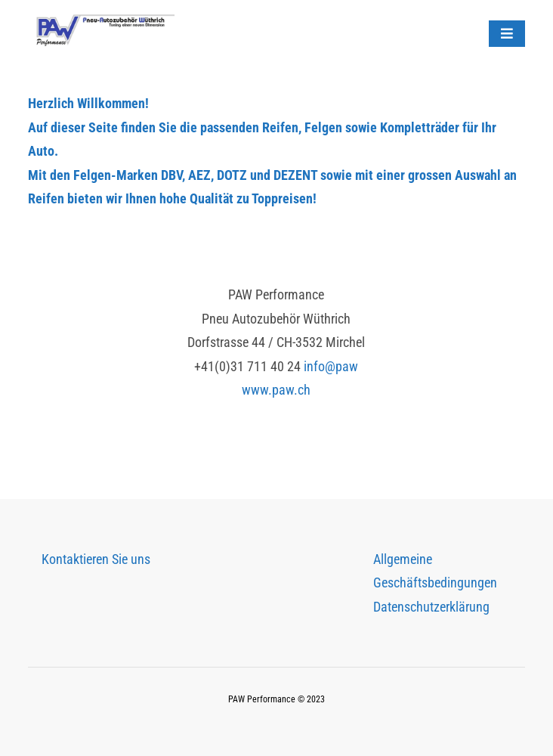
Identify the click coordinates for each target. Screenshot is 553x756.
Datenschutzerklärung (431, 607)
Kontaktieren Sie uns (96, 559)
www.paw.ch (276, 390)
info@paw (331, 366)
